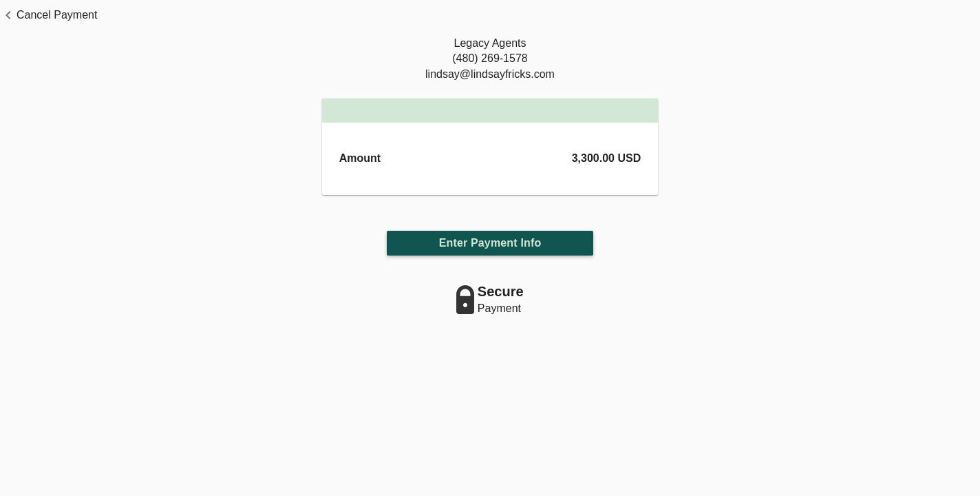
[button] (49, 15)
